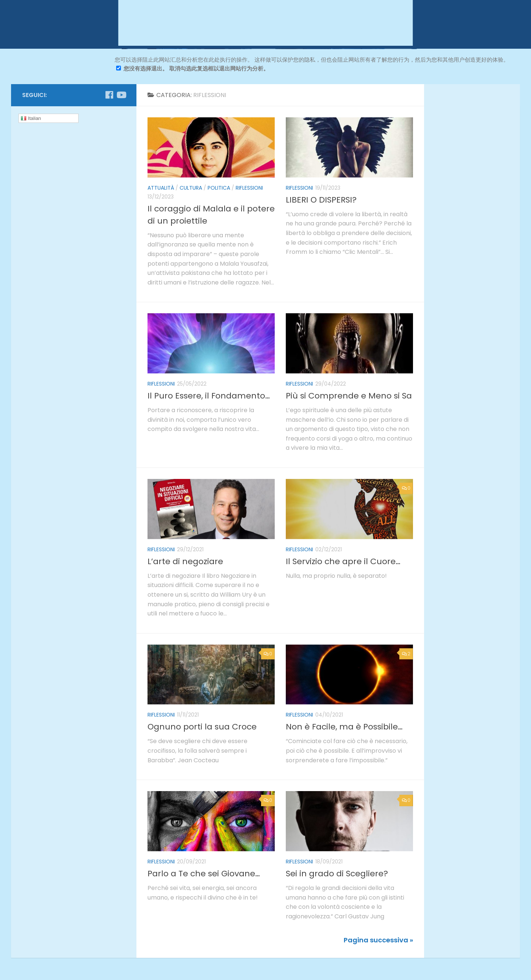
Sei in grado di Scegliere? (337, 874)
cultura (191, 188)
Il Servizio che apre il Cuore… (343, 561)
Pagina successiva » (378, 940)
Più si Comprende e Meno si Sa (349, 396)
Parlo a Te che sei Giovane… (204, 874)
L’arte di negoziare (185, 561)
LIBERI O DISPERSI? (321, 200)
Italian (31, 118)
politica (219, 188)
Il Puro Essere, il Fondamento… (209, 396)
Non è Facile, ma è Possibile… (344, 727)
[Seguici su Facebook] (109, 95)
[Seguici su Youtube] (121, 95)
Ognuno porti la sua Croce (202, 727)
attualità (161, 188)
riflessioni (249, 188)
